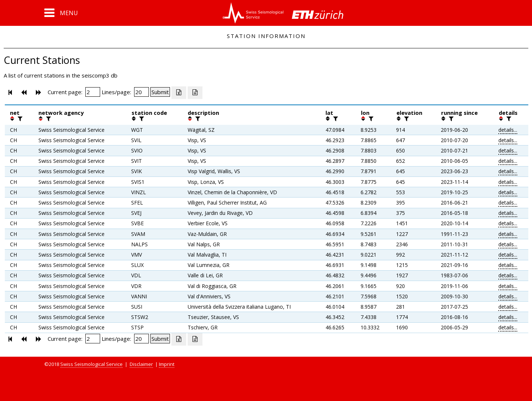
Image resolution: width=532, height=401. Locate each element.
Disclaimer (141, 364)
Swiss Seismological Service (91, 364)
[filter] (19, 119)
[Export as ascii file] (195, 93)
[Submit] (160, 92)
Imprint (167, 364)
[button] (61, 13)
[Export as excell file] (179, 93)
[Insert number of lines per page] (141, 92)
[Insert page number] (93, 92)
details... (508, 130)
